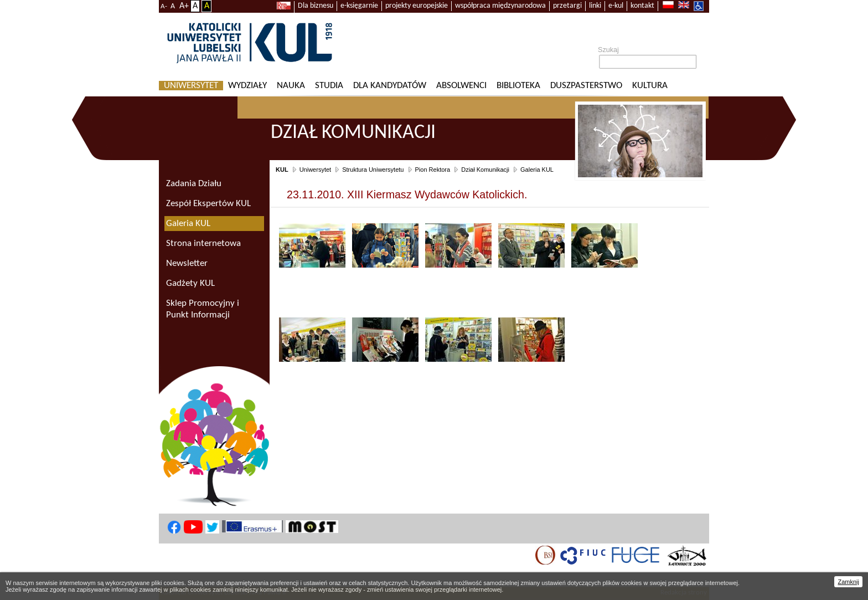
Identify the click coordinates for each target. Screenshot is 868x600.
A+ (184, 6)
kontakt (642, 6)
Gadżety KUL (190, 283)
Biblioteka (518, 86)
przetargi (567, 6)
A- (164, 6)
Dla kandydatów (390, 86)
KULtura (650, 86)
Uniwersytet (191, 86)
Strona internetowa (203, 243)
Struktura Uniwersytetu (373, 170)
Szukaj (608, 50)
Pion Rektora (433, 170)
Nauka (291, 86)
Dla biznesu (316, 6)
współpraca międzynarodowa (500, 6)
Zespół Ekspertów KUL (208, 204)
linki (595, 6)
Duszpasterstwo (586, 86)
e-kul (616, 6)
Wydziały (247, 86)
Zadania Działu (194, 184)
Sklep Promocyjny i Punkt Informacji (203, 309)
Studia (329, 86)
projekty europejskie (417, 6)
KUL (282, 170)
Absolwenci (461, 86)
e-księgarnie (359, 6)
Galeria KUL (537, 170)
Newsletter (187, 263)
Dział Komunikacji (485, 170)
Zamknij (848, 582)
